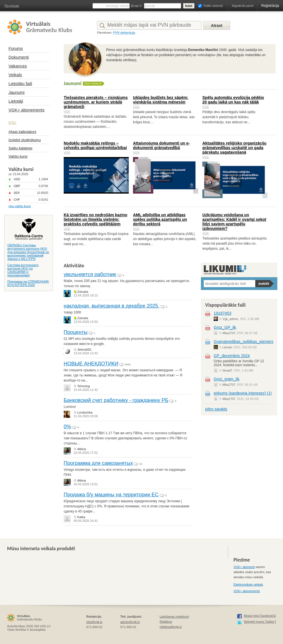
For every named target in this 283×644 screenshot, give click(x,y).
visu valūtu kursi (20, 206)
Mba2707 (229, 333)
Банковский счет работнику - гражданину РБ (116, 400)
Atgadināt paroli (243, 6)
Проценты (76, 332)
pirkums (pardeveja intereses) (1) (243, 393)
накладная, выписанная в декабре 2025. (112, 306)
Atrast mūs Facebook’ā (260, 616)
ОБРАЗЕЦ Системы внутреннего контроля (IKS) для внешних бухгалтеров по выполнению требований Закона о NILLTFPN (28, 252)
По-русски (12, 6)
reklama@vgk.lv (171, 627)
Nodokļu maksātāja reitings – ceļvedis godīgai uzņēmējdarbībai (95, 145)
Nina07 (227, 370)
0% (67, 427)
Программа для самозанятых (98, 463)
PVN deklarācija (124, 33)
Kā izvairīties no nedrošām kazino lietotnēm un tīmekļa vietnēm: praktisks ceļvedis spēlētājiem (96, 219)
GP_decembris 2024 (232, 356)
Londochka (85, 412)
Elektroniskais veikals (248, 584)
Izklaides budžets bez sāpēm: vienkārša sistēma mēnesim (161, 100)
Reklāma (166, 622)
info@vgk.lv (94, 622)
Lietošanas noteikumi (174, 617)
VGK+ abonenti (244, 567)
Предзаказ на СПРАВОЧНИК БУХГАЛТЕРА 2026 (28, 283)
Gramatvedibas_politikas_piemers (244, 342)
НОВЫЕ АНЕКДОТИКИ (91, 364)
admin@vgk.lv (130, 622)
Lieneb (227, 347)
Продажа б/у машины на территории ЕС (111, 495)
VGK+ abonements (247, 591)
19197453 (222, 313)
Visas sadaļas (93, 83)
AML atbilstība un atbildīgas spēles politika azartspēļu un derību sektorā (160, 219)
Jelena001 (84, 349)
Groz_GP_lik (225, 327)
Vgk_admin (230, 319)
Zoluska (83, 292)
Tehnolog (84, 386)
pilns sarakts (216, 409)
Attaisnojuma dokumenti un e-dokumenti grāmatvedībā (161, 145)
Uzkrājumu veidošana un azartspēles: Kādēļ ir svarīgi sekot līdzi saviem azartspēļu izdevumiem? (234, 222)
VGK (67, 111)
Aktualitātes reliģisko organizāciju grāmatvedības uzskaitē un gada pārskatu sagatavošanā (234, 148)
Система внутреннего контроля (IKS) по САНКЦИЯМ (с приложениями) (23, 270)
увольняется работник (90, 274)
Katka (81, 517)
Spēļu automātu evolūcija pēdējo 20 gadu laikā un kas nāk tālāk (233, 100)
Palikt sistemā (213, 6)
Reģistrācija (270, 6)
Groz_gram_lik (227, 379)
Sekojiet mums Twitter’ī (260, 622)
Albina (82, 449)
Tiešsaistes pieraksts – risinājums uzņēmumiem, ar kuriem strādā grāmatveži (96, 102)
